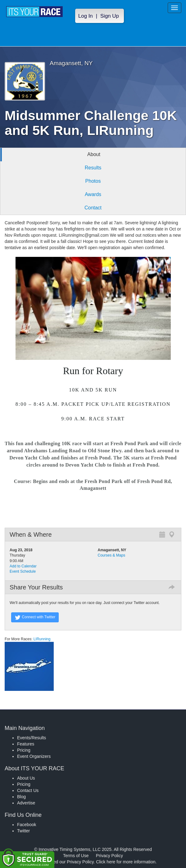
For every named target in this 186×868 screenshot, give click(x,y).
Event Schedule (23, 571)
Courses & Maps (112, 555)
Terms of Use (76, 856)
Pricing (24, 750)
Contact (93, 208)
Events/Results (32, 738)
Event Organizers (34, 756)
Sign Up (110, 16)
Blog (21, 797)
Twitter (23, 831)
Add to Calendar (23, 566)
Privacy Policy (109, 856)
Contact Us (28, 790)
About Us (26, 778)
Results (93, 168)
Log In (86, 16)
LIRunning (41, 639)
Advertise (26, 803)
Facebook (27, 825)
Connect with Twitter (35, 617)
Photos (93, 181)
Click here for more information (126, 862)
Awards (93, 194)
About (94, 154)
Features (26, 744)
